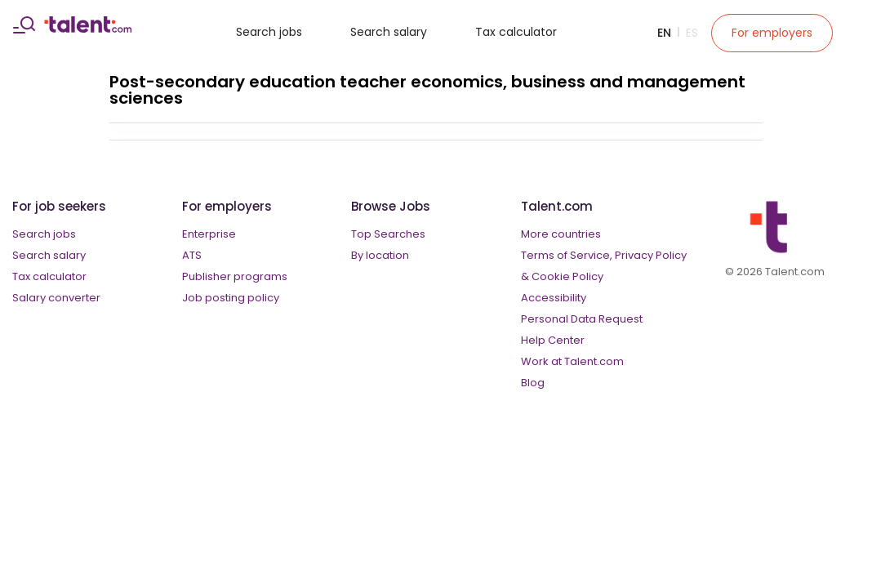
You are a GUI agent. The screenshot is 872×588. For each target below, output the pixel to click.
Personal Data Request (582, 319)
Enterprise (209, 234)
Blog (533, 383)
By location (380, 255)
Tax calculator (516, 32)
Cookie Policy (567, 276)
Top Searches (388, 234)
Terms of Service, (567, 255)
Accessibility (554, 298)
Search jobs (269, 32)
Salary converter (56, 298)
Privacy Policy (651, 255)
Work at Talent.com (572, 361)
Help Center (553, 340)
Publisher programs (235, 276)
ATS (192, 255)
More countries (561, 234)
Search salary (389, 32)
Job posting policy (231, 298)
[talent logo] (88, 29)
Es (692, 33)
